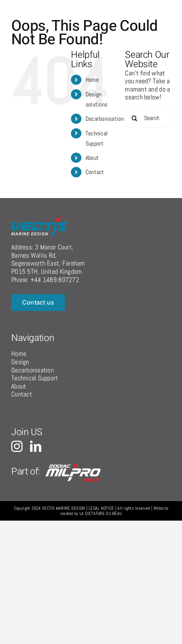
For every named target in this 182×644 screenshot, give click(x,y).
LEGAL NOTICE (101, 508)
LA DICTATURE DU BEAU (101, 513)
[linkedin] (36, 446)
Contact (95, 172)
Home (92, 80)
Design (20, 362)
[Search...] (148, 118)
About (92, 158)
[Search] (134, 118)
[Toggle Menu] (162, 8)
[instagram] (17, 446)
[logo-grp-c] (74, 466)
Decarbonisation (105, 119)
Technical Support (35, 378)
